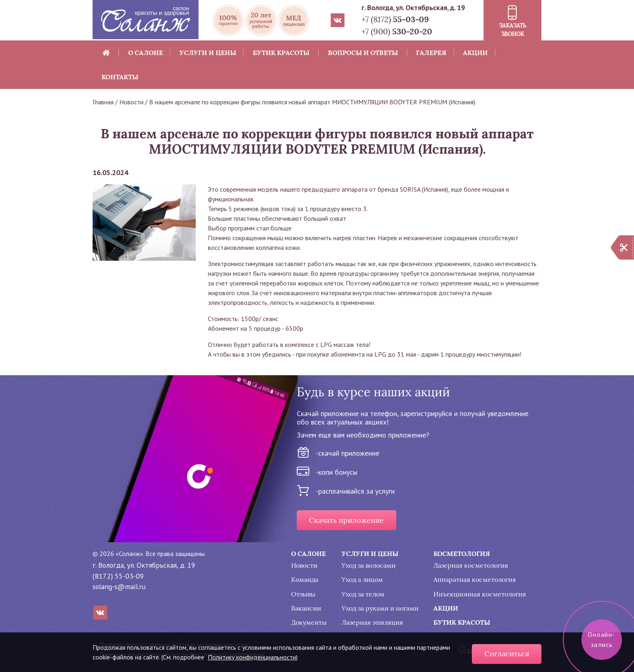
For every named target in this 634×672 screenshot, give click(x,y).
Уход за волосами (369, 565)
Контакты (120, 77)
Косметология (462, 554)
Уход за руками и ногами (380, 608)
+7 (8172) (395, 19)
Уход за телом (363, 594)
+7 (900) (397, 31)
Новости (131, 102)
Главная (103, 102)
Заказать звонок (513, 30)
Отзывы (303, 594)
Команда (305, 580)
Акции (475, 53)
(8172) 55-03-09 (118, 576)
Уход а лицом (362, 580)
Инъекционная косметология (480, 594)
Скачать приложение (346, 520)
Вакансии (306, 608)
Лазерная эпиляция (372, 622)
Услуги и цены (208, 53)
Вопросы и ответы (363, 53)
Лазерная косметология (471, 565)
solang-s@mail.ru (119, 586)
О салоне (146, 53)
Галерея (431, 53)
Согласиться (507, 654)
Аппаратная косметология (475, 580)
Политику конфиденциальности (252, 657)
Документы (309, 622)
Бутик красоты (281, 53)
